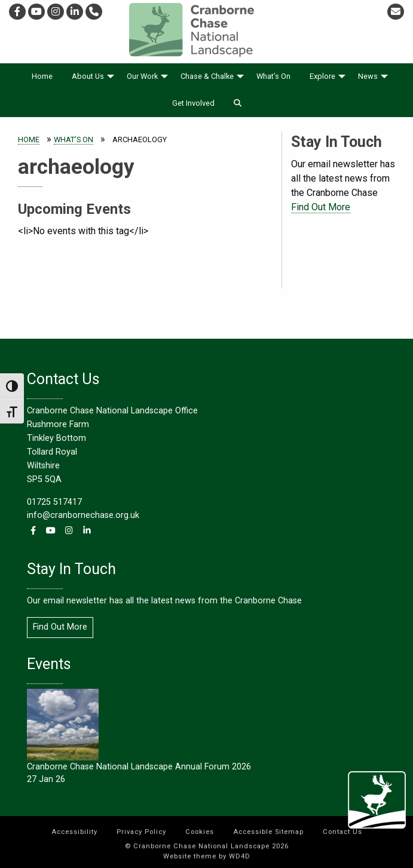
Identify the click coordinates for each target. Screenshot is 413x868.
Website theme (190, 856)
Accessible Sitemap (268, 832)
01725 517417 (54, 502)
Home (42, 76)
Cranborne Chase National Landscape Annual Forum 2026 (139, 767)
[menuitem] (42, 77)
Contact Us (342, 832)
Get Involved (193, 103)
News (368, 76)
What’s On (273, 76)
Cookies (200, 832)
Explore (322, 76)
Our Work (142, 76)
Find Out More (321, 207)
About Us (88, 76)
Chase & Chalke (207, 76)
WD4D (240, 856)
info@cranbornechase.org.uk (83, 515)
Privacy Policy (141, 832)
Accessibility (74, 832)
